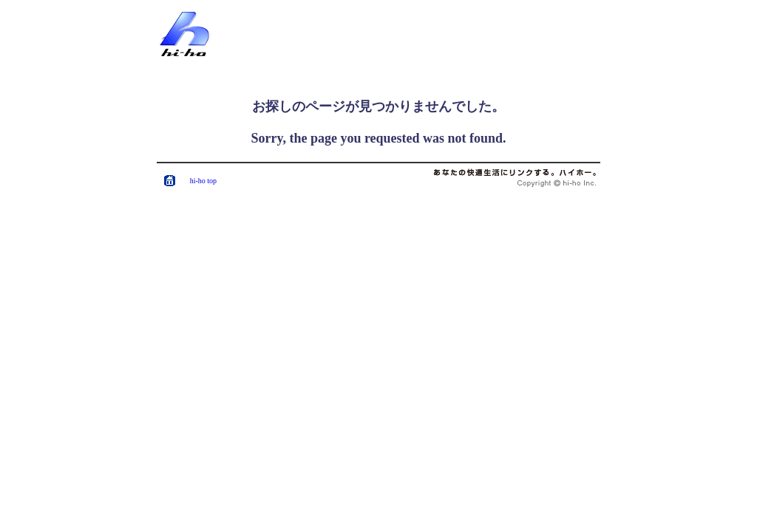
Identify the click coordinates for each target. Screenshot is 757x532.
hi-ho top (203, 181)
